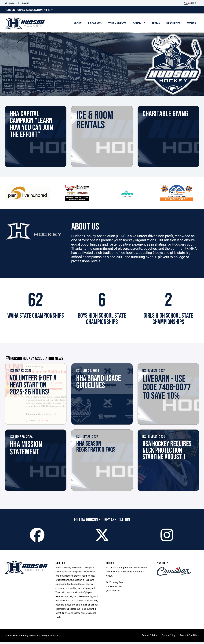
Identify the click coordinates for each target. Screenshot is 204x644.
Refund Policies (149, 637)
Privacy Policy (168, 637)
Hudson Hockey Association (24, 10)
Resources (173, 23)
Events (191, 23)
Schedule (139, 23)
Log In (9, 3)
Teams (156, 23)
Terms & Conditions (190, 637)
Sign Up (24, 3)
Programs (95, 23)
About (77, 23)
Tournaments (117, 23)
